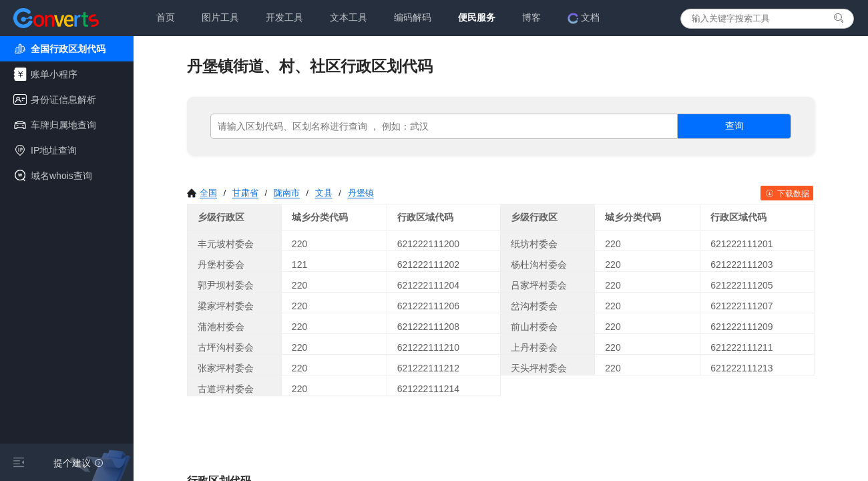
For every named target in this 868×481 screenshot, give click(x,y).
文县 (324, 193)
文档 (584, 18)
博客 (531, 17)
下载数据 (787, 194)
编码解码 (413, 17)
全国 (202, 193)
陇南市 (287, 193)
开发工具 (284, 17)
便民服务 (477, 17)
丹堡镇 (361, 193)
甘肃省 (245, 193)
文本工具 (349, 17)
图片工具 (220, 17)
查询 (734, 126)
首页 (166, 17)
